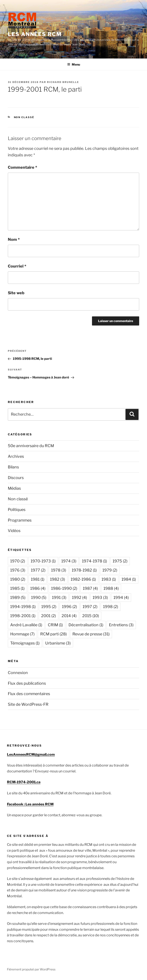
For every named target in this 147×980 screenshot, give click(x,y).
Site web (16, 293)
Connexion (18, 673)
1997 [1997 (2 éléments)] (90, 607)
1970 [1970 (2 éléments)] (18, 561)
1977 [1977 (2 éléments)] (38, 570)
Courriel (17, 266)
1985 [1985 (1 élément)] (17, 588)
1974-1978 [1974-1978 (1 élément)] (94, 561)
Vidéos (14, 531)
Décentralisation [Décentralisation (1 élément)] (86, 625)
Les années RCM (35, 34)
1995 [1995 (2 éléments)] (49, 607)
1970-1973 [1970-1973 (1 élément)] (43, 561)
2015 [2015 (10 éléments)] (91, 616)
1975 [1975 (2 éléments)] (120, 561)
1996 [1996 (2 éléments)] (69, 607)
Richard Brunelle (63, 82)
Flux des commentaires (29, 694)
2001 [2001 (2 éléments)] (48, 616)
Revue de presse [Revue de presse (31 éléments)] (91, 634)
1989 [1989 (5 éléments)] (18, 597)
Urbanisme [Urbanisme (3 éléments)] (58, 643)
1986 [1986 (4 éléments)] (38, 588)
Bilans (13, 467)
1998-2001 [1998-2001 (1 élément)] (23, 616)
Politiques (17, 510)
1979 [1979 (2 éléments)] (110, 570)
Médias (14, 488)
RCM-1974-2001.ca (24, 782)
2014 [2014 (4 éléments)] (69, 616)
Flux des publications (27, 683)
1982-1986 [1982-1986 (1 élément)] (83, 579)
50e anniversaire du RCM (31, 446)
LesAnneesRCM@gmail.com (31, 754)
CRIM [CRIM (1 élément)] (55, 625)
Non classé (24, 117)
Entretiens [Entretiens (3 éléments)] (121, 625)
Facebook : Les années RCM (30, 804)
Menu (74, 64)
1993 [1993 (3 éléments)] (100, 597)
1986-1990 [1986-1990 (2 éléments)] (64, 588)
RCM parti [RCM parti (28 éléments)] (53, 634)
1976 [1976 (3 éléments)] (18, 570)
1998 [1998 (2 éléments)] (111, 607)
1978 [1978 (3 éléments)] (59, 570)
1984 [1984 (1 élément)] (129, 579)
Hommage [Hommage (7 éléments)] (22, 634)
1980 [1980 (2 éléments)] (18, 579)
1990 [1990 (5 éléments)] (39, 597)
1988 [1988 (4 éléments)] (111, 588)
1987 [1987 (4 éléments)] (90, 588)
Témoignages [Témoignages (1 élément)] (25, 643)
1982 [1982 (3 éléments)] (58, 579)
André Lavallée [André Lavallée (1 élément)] (26, 625)
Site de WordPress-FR (28, 704)
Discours (16, 478)
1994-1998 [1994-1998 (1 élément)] (23, 607)
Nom (14, 239)
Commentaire (23, 167)
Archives (16, 456)
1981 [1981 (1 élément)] (38, 579)
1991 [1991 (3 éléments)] (59, 597)
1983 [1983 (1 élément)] (109, 579)
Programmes (20, 520)
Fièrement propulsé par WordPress (31, 969)
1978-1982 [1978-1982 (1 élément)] (84, 570)
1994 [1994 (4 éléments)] (121, 597)
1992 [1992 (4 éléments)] (79, 597)
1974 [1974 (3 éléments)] (69, 561)
